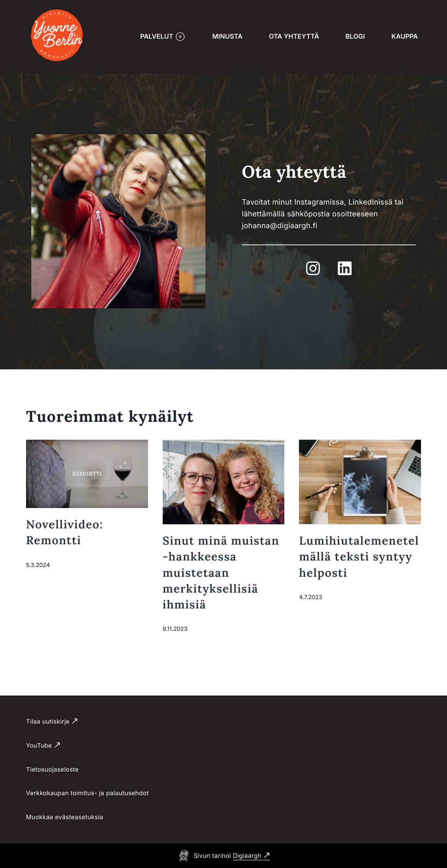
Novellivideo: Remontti (65, 532)
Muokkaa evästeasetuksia (65, 817)
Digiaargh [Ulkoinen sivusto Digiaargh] (247, 856)
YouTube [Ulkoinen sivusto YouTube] (39, 745)
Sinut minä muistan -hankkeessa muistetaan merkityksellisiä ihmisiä (221, 572)
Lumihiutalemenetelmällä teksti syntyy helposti (359, 556)
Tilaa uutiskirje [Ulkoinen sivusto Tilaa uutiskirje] (48, 721)
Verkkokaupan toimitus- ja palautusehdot (87, 793)
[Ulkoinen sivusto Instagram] (313, 268)
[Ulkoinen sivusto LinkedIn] (345, 268)
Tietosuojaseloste (52, 769)
